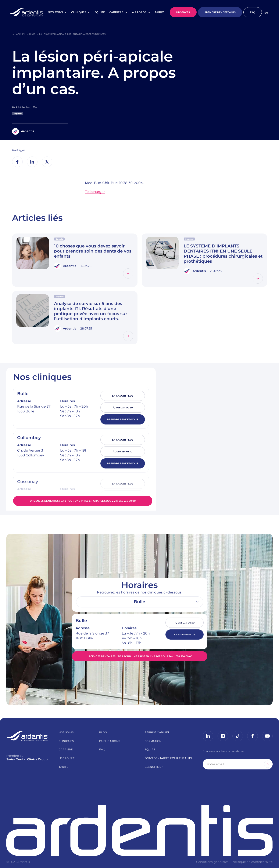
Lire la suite (123, 269)
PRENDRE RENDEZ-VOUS (220, 12)
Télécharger (95, 192)
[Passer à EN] (266, 13)
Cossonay (28, 482)
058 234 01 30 (124, 452)
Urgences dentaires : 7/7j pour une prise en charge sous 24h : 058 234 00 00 (83, 501)
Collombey (29, 438)
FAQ (253, 12)
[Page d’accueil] (26, 12)
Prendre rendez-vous (123, 419)
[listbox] (140, 602)
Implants (18, 114)
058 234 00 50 (124, 408)
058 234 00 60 (124, 496)
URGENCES (183, 12)
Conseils (59, 239)
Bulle (23, 394)
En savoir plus (123, 396)
